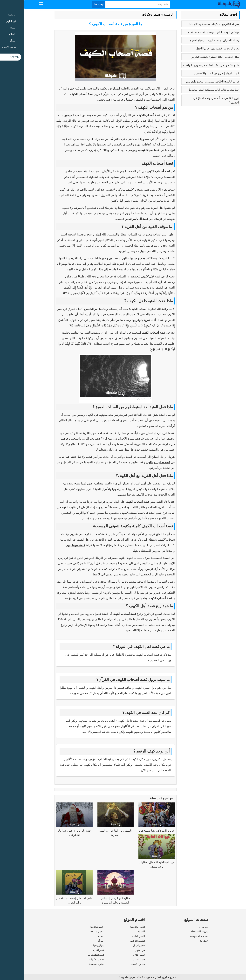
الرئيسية (144, 15)
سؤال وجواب (73, 945)
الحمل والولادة (73, 932)
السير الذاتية (114, 936)
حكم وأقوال (115, 945)
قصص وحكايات (127, 15)
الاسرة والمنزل (72, 927)
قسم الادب (75, 950)
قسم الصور (115, 959)
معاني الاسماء (113, 964)
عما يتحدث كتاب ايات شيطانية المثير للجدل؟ (190, 90)
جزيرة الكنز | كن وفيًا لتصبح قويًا (132, 831)
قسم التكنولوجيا (72, 955)
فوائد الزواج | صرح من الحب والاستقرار (192, 73)
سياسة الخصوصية (175, 936)
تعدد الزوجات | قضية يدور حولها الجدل (193, 49)
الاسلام (117, 932)
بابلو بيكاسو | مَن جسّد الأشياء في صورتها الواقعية (187, 65)
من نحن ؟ (179, 927)
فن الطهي (115, 950)
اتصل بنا (180, 941)
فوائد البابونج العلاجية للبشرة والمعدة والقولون (188, 82)
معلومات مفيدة (72, 964)
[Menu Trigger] (17, 4)
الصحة (77, 936)
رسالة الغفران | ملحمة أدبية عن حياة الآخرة (190, 40)
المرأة (77, 941)
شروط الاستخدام (175, 932)
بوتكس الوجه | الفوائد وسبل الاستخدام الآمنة (189, 32)
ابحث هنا (75, 4)
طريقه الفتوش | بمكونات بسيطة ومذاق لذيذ (190, 24)
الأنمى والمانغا (113, 927)
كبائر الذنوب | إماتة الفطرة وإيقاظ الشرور (191, 57)
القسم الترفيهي (113, 941)
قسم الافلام (115, 955)
